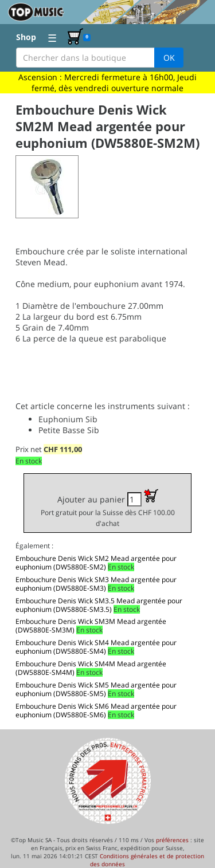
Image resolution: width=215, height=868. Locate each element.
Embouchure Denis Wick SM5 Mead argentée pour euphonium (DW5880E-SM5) (96, 689)
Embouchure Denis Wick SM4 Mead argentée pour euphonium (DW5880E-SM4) (96, 647)
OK (169, 58)
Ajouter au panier (108, 508)
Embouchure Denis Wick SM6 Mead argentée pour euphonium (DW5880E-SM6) (96, 710)
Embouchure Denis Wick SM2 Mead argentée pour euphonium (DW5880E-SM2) (96, 563)
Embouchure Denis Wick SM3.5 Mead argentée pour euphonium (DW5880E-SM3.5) (99, 605)
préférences (172, 840)
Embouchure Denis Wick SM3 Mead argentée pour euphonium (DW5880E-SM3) (96, 584)
